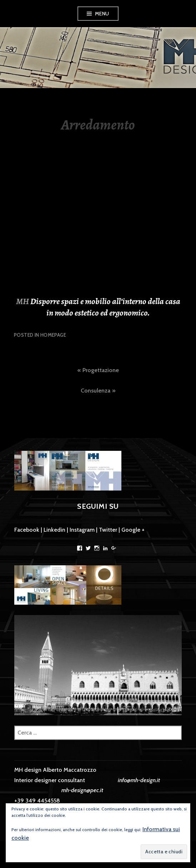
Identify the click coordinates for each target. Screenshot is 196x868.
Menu (102, 14)
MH (23, 301)
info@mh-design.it (139, 780)
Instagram (82, 530)
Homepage (53, 335)
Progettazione (101, 370)
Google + (133, 530)
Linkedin (54, 530)
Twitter (108, 530)
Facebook (27, 530)
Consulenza (96, 391)
